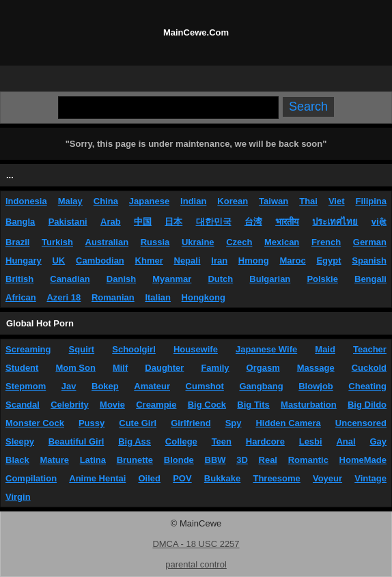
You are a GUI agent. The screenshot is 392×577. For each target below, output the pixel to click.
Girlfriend (191, 423)
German (370, 242)
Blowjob (316, 386)
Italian (158, 297)
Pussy (92, 423)
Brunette (135, 460)
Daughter (164, 368)
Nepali (187, 261)
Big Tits (253, 405)
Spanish (369, 261)
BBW (215, 460)
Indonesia (26, 201)
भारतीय (287, 222)
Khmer (149, 261)
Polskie (322, 279)
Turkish (57, 242)
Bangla (20, 222)
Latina (93, 460)
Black (17, 460)
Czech (239, 242)
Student (22, 368)
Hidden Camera (288, 423)
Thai (308, 201)
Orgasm (263, 368)
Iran (219, 261)
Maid (325, 349)
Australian (107, 242)
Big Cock (207, 405)
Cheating (367, 386)
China (106, 201)
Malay (70, 201)
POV (182, 478)
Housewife (196, 349)
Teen (222, 441)
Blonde (179, 460)
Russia (155, 242)
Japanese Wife (266, 349)
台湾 (253, 222)
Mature (54, 460)
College (181, 441)
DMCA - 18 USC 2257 (196, 544)
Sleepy (20, 441)
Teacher (370, 349)
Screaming (28, 349)
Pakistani (68, 222)
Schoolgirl (134, 349)
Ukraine (198, 242)
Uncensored (361, 423)
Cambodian (100, 261)
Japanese (149, 201)
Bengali (370, 279)
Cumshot (205, 386)
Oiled (150, 478)
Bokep (105, 386)
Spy (234, 423)
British (19, 279)
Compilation (31, 478)
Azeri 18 (64, 297)
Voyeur (327, 478)
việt (379, 222)
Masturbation (309, 405)
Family (215, 368)
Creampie (156, 405)
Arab (111, 222)
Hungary (24, 261)
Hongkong (204, 297)
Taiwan (274, 201)
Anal (346, 441)
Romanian (113, 297)
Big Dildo (367, 405)
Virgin (18, 497)
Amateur (152, 386)
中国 (143, 222)
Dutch (220, 279)
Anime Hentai (97, 478)
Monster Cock (35, 423)
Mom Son (75, 368)
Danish (121, 279)
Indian (193, 201)
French (326, 242)
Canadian (70, 279)
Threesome (276, 478)
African (21, 297)
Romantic (308, 460)
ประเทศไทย (335, 222)
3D (242, 460)
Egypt (328, 261)
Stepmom (26, 386)
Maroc (292, 261)
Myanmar (172, 279)
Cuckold (369, 368)
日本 (173, 222)
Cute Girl (138, 423)
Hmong (254, 261)
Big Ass (135, 441)
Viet (337, 201)
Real (268, 460)
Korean (233, 201)
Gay (378, 441)
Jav (69, 386)
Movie (112, 405)
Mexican (282, 242)
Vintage (370, 478)
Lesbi (311, 441)
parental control (196, 564)
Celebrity (70, 405)
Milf (120, 368)
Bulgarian (270, 279)
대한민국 (214, 222)
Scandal (23, 405)
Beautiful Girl (76, 441)
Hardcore (265, 441)
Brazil (17, 242)
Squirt (82, 349)
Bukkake (222, 478)
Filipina (371, 201)
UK (58, 261)
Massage (316, 368)
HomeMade (363, 460)
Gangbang (261, 386)
